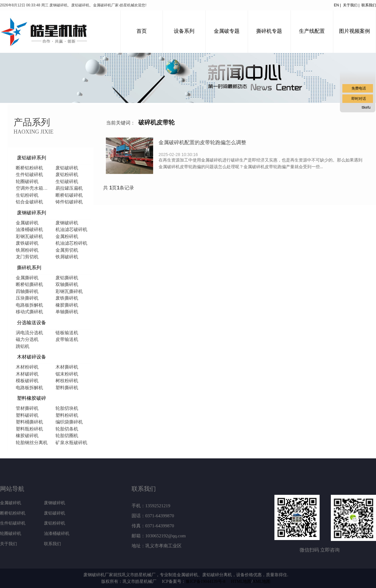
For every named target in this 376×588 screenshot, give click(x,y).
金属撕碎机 (27, 278)
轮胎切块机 (67, 408)
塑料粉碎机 (67, 415)
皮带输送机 (67, 339)
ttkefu (366, 107)
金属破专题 (227, 31)
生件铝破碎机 (29, 175)
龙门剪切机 (27, 257)
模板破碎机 (27, 381)
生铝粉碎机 (27, 195)
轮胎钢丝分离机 (32, 443)
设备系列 (184, 31)
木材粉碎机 (27, 367)
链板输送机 (67, 333)
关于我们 (8, 544)
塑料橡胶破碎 (32, 398)
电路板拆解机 (29, 305)
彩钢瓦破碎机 (29, 236)
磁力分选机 (27, 339)
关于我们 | (352, 5)
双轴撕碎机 (67, 284)
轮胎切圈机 (67, 436)
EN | (337, 5)
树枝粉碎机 (67, 381)
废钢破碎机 (67, 223)
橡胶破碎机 (27, 436)
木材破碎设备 (32, 357)
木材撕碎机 (67, 367)
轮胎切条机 (67, 429)
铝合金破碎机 (29, 202)
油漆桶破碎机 (29, 229)
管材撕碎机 (27, 408)
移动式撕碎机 (29, 312)
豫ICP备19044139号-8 (205, 581)
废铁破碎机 (27, 243)
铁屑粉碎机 (27, 250)
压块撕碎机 (27, 298)
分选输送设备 (32, 323)
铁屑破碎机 (67, 257)
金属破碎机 (27, 223)
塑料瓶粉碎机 (29, 429)
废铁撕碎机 (67, 298)
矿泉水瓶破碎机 (71, 443)
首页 (142, 31)
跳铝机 (23, 346)
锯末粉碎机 (67, 374)
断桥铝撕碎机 (29, 284)
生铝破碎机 (67, 182)
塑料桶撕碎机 (29, 422)
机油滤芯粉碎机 (71, 243)
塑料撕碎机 (67, 388)
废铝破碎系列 (32, 158)
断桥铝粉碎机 (29, 168)
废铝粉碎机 (67, 175)
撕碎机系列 (29, 268)
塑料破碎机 (27, 415)
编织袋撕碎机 (69, 422)
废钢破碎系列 (32, 213)
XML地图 (262, 581)
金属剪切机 (67, 250)
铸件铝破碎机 (69, 202)
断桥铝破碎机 (69, 195)
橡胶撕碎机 (67, 305)
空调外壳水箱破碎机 (33, 188)
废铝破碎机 (67, 168)
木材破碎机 (27, 374)
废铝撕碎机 (67, 278)
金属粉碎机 (67, 236)
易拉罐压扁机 (69, 188)
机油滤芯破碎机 (71, 229)
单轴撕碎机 (67, 312)
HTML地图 (241, 581)
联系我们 (369, 5)
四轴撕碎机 (27, 291)
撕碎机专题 (269, 31)
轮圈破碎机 (27, 182)
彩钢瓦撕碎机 (69, 291)
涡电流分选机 (29, 333)
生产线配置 (312, 31)
